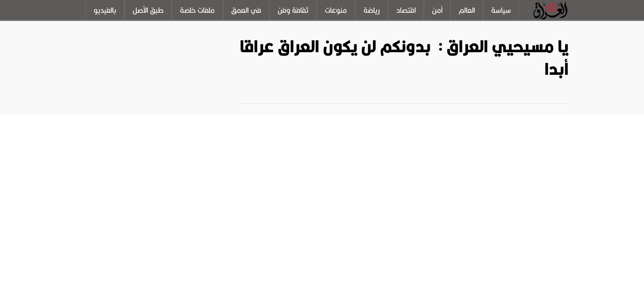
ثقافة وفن (293, 10)
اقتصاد (406, 10)
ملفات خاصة (197, 10)
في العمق (246, 10)
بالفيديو (105, 10)
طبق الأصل (148, 10)
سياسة (501, 10)
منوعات (336, 10)
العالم (467, 10)
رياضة (372, 10)
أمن (437, 10)
